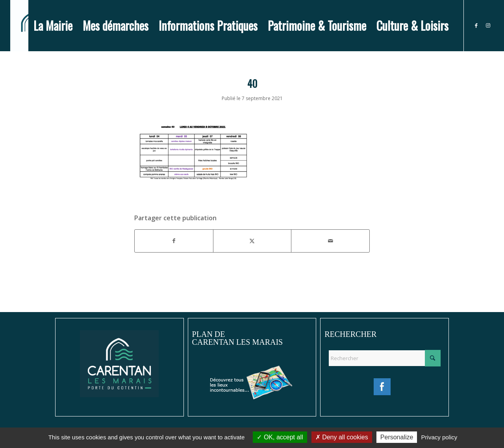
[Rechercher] (384, 358)
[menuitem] (53, 26)
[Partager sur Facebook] (174, 241)
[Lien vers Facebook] (476, 25)
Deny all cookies (342, 437)
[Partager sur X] (252, 241)
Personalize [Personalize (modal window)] (397, 437)
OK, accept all (280, 437)
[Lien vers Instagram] (488, 25)
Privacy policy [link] (439, 437)
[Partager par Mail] (330, 241)
